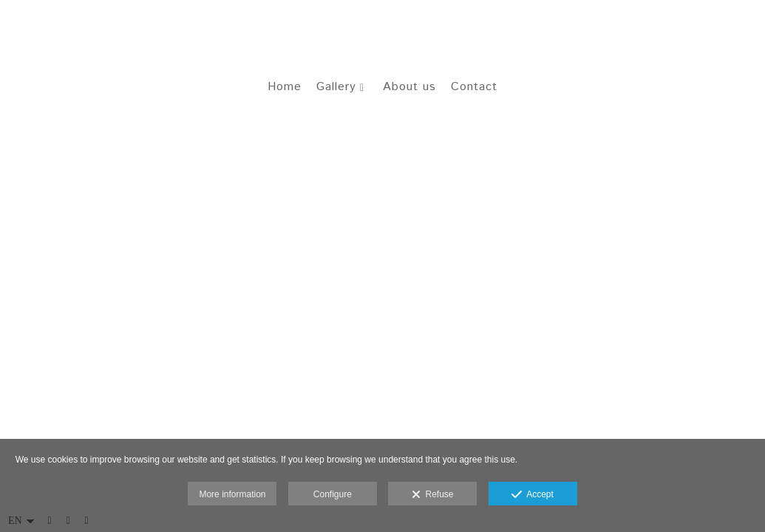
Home (285, 89)
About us (409, 89)
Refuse (433, 495)
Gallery (336, 89)
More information (232, 494)
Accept (533, 495)
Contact (474, 89)
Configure (333, 494)
